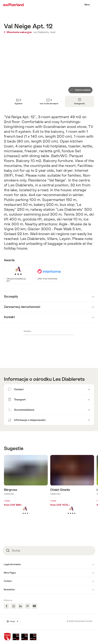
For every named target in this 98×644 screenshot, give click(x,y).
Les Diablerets (69, 379)
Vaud (53, 32)
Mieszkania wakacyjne (18, 32)
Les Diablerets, (41, 32)
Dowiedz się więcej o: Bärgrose (26, 489)
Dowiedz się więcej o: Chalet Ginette (72, 489)
